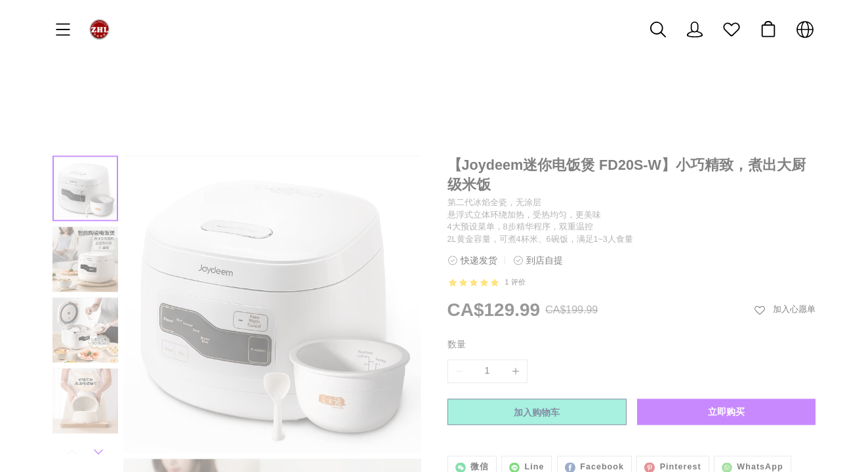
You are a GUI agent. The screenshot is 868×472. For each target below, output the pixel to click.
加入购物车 (537, 344)
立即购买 (726, 343)
